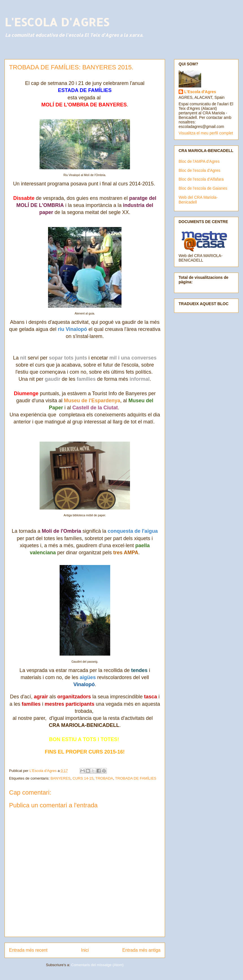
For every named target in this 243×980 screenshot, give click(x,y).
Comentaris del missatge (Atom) (97, 965)
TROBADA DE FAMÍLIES (136, 778)
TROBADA (104, 778)
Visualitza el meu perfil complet (206, 133)
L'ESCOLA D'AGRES (57, 22)
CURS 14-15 (83, 778)
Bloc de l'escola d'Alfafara (201, 179)
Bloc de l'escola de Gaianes (203, 188)
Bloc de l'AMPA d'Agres (199, 161)
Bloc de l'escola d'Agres (199, 170)
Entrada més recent (28, 950)
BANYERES (61, 778)
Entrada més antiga (141, 950)
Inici (85, 950)
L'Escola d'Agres (200, 92)
